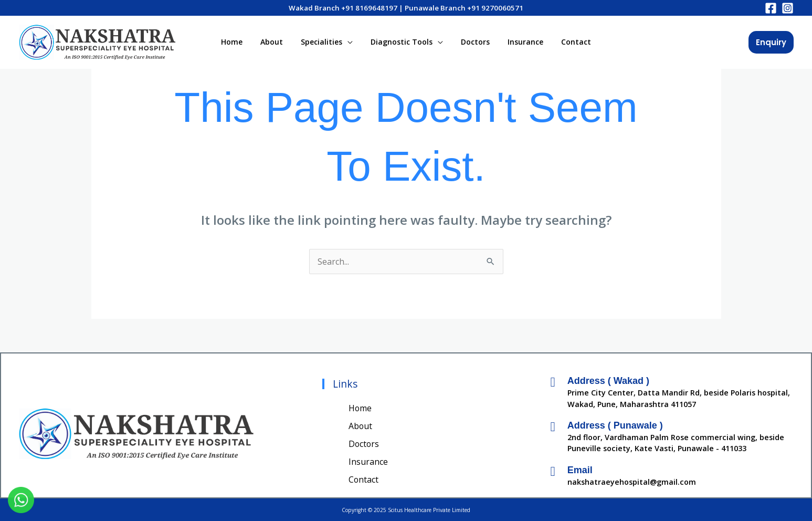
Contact (567, 42)
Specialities (325, 42)
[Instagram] (788, 8)
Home (241, 42)
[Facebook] (771, 8)
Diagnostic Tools (402, 42)
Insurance (519, 42)
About (278, 42)
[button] (771, 42)
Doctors (472, 42)
